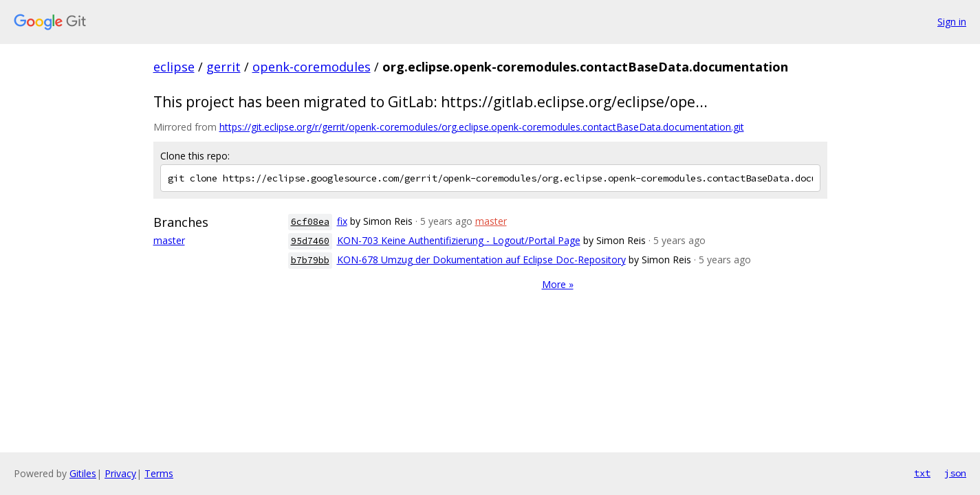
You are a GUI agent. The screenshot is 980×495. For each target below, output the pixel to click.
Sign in (952, 22)
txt (922, 473)
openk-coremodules (312, 67)
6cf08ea (310, 222)
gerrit (224, 67)
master (169, 240)
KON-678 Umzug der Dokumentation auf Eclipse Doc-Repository (481, 260)
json (955, 473)
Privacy (120, 473)
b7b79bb (310, 260)
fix (342, 221)
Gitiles (83, 473)
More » (558, 284)
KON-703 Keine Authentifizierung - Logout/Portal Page (459, 240)
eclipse (174, 67)
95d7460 (310, 241)
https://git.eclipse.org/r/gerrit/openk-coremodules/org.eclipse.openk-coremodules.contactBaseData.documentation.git (482, 127)
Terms (159, 473)
